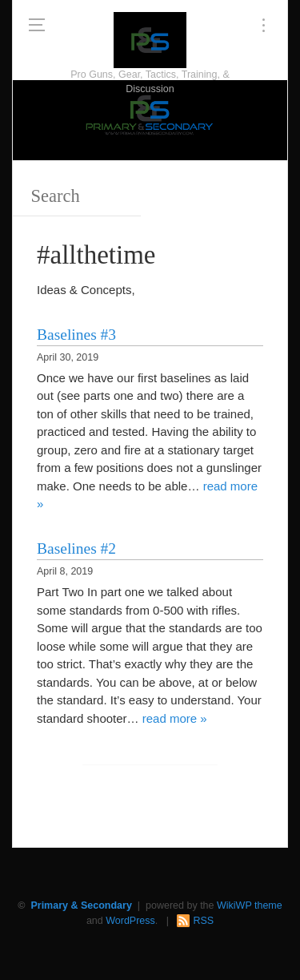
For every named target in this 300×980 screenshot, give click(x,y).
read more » (175, 718)
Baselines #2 (76, 548)
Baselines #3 (76, 335)
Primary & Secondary (81, 905)
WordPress (130, 921)
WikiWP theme (250, 905)
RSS (203, 921)
